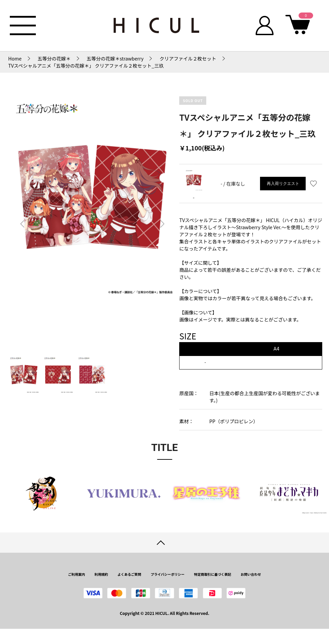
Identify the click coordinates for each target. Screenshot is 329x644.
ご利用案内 (76, 574)
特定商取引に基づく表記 (213, 574)
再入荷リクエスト (283, 184)
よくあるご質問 (130, 574)
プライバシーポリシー (168, 574)
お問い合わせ (251, 574)
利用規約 (101, 574)
